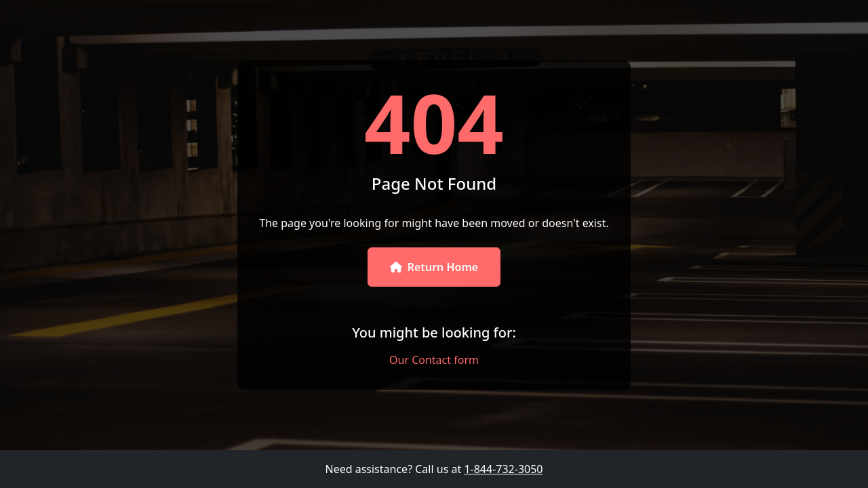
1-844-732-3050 (503, 469)
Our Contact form (434, 360)
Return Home (434, 267)
